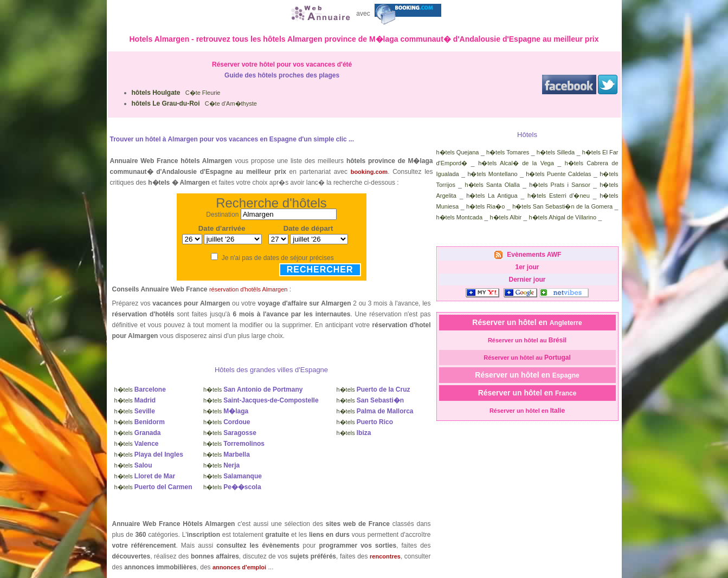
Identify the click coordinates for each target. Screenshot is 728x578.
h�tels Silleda (556, 152)
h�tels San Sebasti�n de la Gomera (562, 206)
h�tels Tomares (508, 152)
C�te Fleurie (176, 93)
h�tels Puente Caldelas (558, 174)
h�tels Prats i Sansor (560, 185)
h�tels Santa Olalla (492, 185)
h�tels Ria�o (485, 206)
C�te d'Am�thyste (194, 103)
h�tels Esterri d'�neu (559, 196)
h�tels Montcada (460, 217)
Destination (222, 215)
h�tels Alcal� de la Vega (516, 163)
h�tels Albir (505, 217)
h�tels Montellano (492, 174)
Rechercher (320, 269)
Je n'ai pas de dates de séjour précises (278, 258)
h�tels (140, 389)
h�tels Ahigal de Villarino (563, 217)
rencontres (385, 556)
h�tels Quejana (458, 152)
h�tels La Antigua (492, 196)
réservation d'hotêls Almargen (249, 289)
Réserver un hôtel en (527, 322)
